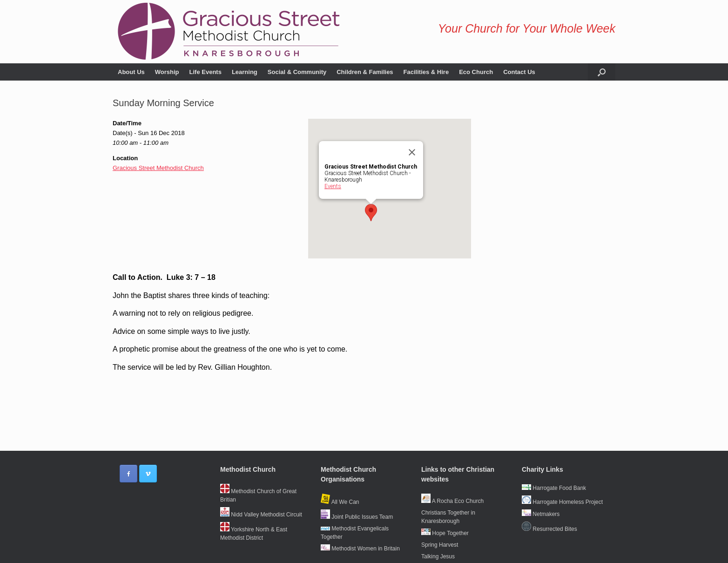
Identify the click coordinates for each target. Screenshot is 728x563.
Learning (245, 72)
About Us (131, 72)
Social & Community (297, 72)
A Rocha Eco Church (452, 501)
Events (333, 186)
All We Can (340, 502)
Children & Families (365, 72)
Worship (167, 72)
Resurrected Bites (549, 529)
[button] (602, 72)
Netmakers (541, 514)
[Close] (412, 152)
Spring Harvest (440, 545)
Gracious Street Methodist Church (158, 168)
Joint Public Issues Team (357, 517)
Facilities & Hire (426, 72)
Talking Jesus (438, 556)
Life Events (206, 72)
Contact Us (519, 72)
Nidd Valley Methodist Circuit (261, 515)
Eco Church (476, 72)
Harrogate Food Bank (554, 488)
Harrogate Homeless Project (562, 502)
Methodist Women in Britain (360, 549)
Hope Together (445, 533)
